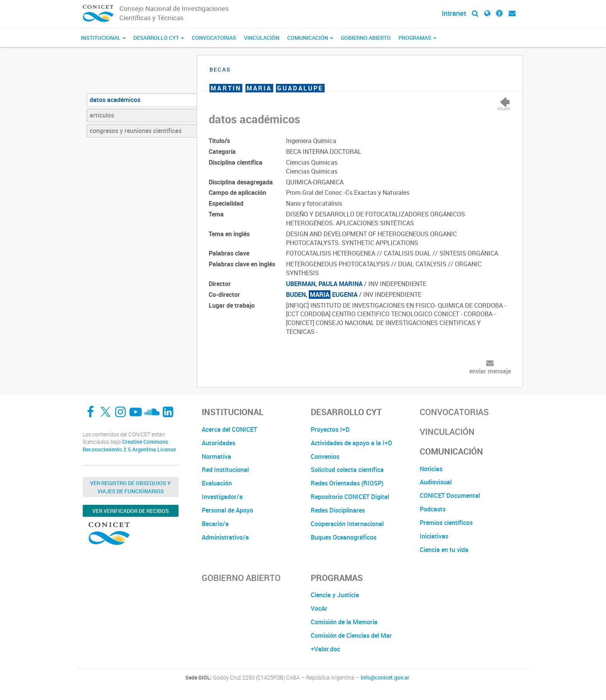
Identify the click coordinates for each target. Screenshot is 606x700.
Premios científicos (446, 523)
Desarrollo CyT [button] (159, 38)
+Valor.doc (325, 649)
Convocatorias (214, 38)
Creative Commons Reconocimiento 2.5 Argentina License (129, 445)
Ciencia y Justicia (335, 595)
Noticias (431, 469)
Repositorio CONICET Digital (350, 497)
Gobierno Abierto (366, 38)
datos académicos (115, 100)
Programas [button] (417, 38)
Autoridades (219, 443)
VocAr (319, 608)
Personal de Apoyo (227, 510)
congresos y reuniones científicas (136, 131)
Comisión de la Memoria (344, 622)
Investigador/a (222, 497)
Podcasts (433, 509)
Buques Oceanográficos (344, 537)
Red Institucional (225, 470)
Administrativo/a (225, 537)
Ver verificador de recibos (131, 511)
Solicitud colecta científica (347, 470)
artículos (102, 115)
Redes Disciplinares (338, 510)
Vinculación (262, 38)
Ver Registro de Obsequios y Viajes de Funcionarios (130, 487)
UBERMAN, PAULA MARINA (324, 284)
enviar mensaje (490, 371)
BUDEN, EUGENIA (322, 295)
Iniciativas (434, 536)
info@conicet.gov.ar (385, 678)
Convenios (325, 456)
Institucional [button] (103, 38)
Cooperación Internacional (347, 524)
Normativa (216, 456)
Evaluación (217, 483)
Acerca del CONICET (229, 429)
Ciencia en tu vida (444, 550)
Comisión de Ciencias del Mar (351, 635)
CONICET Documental (450, 496)
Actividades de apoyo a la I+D (352, 443)
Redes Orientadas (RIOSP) (347, 483)
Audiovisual (436, 482)
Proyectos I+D (330, 429)
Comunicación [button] (310, 38)
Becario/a (215, 524)
